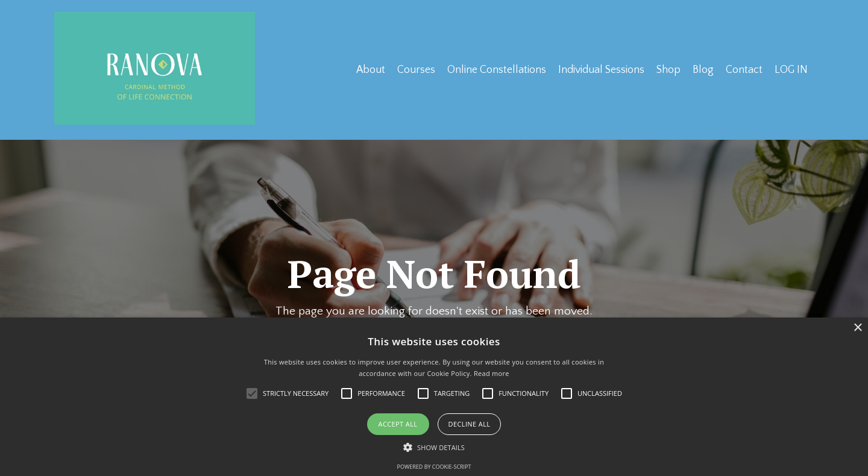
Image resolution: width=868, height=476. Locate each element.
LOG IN (791, 69)
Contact (744, 69)
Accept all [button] (398, 424)
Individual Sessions (600, 69)
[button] (434, 447)
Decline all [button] (470, 424)
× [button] (857, 328)
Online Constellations (495, 69)
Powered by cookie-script (434, 467)
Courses (414, 69)
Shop (668, 69)
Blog (703, 69)
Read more (492, 373)
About (369, 69)
